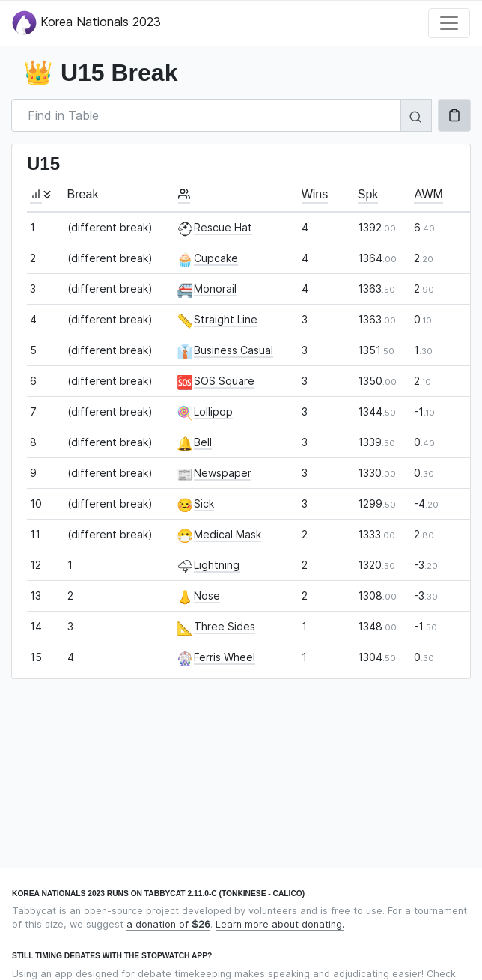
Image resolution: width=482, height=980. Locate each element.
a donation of (168, 924)
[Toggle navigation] (449, 23)
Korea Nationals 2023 (86, 23)
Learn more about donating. (280, 924)
